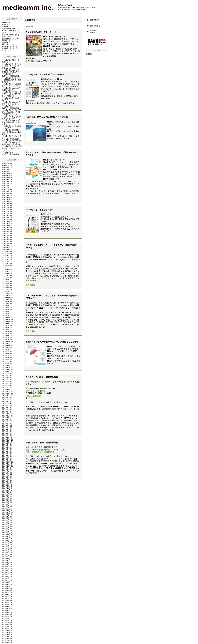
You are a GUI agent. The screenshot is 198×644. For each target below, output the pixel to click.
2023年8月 (6, 578)
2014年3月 (6, 352)
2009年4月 (6, 233)
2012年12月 (6, 322)
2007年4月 (6, 185)
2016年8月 (6, 410)
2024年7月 (6, 600)
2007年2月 (6, 181)
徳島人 (4, 37)
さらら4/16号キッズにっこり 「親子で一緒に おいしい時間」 (11, 66)
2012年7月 (6, 312)
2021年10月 (6, 534)
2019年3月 (6, 472)
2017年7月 (6, 432)
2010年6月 (6, 261)
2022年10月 (6, 558)
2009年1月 (6, 227)
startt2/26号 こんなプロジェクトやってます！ (12, 122)
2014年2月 (6, 350)
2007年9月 (6, 195)
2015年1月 (6, 372)
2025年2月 (6, 614)
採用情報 (5, 27)
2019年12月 (6, 490)
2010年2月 (6, 253)
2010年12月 (6, 273)
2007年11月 (6, 199)
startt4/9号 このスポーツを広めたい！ (11, 71)
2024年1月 (6, 588)
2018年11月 (6, 464)
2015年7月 (6, 384)
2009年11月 (6, 247)
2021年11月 (6, 536)
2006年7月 (6, 167)
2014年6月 (6, 358)
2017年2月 (6, 422)
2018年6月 (6, 454)
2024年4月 (6, 594)
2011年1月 (6, 275)
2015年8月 (6, 386)
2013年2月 (6, 326)
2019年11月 (6, 488)
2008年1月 (6, 203)
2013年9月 (6, 340)
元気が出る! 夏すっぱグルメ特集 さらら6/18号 (47, 117)
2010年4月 (6, 257)
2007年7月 (6, 191)
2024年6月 (6, 598)
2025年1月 (6, 612)
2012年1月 (6, 299)
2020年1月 (6, 492)
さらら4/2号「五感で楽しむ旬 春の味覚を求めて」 (11, 80)
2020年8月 (6, 506)
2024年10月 (6, 606)
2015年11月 (6, 392)
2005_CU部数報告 (33, 396)
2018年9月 (6, 460)
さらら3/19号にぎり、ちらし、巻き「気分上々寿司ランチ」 (11, 94)
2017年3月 (6, 424)
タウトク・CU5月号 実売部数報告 (42, 377)
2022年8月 (6, 554)
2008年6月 (6, 213)
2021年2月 (6, 518)
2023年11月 (6, 584)
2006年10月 (6, 173)
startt (4, 41)
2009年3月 (6, 231)
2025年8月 (6, 626)
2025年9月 (6, 628)
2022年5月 (6, 548)
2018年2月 (6, 446)
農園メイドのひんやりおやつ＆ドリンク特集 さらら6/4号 (52, 342)
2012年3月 (6, 303)
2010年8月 (6, 266)
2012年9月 (6, 316)
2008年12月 (6, 225)
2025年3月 (6, 616)
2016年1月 (6, 396)
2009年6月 (6, 237)
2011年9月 (6, 292)
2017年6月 (6, 430)
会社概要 (5, 23)
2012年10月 (6, 318)
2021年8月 (6, 530)
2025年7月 (6, 624)
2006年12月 (6, 177)
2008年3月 (6, 207)
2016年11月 (6, 416)
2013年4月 (6, 330)
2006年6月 (6, 165)
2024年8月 (6, 602)
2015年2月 (6, 374)
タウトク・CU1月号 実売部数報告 (11, 153)
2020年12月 (6, 514)
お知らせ (5, 25)
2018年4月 (6, 450)
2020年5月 (6, 500)
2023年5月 (6, 572)
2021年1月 (6, 516)
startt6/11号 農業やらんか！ (40, 210)
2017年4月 (6, 426)
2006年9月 (6, 171)
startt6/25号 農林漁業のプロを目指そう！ (46, 74)
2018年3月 (6, 448)
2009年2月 (6, 229)
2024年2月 (6, 590)
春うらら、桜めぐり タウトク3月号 (11, 117)
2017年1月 (6, 420)
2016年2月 (6, 398)
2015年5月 (6, 380)
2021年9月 (6, 532)
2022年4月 (6, 546)
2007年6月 (6, 189)
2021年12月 (6, 538)
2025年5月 (6, 620)
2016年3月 (6, 400)
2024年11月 (6, 608)
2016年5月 (6, 404)
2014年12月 (6, 370)
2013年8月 (6, 338)
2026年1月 (6, 636)
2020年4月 (6, 498)
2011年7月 (6, 288)
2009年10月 (6, 245)
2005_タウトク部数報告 (36, 391)
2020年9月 (6, 508)
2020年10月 (6, 510)
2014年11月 (6, 368)
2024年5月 (6, 596)
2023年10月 (6, 582)
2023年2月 (6, 566)
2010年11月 (6, 271)
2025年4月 (6, 618)
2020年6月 (6, 502)
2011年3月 (6, 280)
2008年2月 (6, 205)
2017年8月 (6, 434)
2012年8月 (6, 314)
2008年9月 (6, 219)
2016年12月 (6, 418)
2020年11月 (6, 512)
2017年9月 (6, 436)
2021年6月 (6, 526)
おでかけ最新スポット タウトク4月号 (11, 85)
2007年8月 (6, 193)
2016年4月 (6, 402)
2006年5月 (6, 163)
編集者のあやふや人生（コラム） (11, 50)
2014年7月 (6, 360)
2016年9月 (6, 412)
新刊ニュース (7, 45)
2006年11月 (6, 175)
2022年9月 (6, 556)
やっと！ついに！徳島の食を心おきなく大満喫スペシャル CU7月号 (53, 154)
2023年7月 (6, 576)
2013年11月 (6, 344)
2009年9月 (6, 243)
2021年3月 (6, 520)
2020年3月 (6, 496)
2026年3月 (6, 640)
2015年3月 (6, 376)
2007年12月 (6, 201)
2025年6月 (6, 622)
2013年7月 (6, 336)
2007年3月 (6, 183)
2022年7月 (6, 552)
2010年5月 (6, 259)
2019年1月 (6, 468)
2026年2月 (6, 638)
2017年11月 (6, 440)
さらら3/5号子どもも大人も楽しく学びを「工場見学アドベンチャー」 (12, 112)
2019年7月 (6, 480)
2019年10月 (6, 486)
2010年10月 (6, 269)
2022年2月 (6, 542)
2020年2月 (6, 494)
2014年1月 (6, 348)
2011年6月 (6, 285)
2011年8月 (6, 289)
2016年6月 (6, 406)
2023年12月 (6, 586)
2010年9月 (6, 267)
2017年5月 (6, 428)
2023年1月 (6, 564)
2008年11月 (6, 223)
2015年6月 (6, 382)
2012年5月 (6, 307)
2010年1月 (6, 251)
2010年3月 (6, 255)
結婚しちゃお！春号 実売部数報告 (42, 442)
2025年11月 (6, 632)
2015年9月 (6, 388)
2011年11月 (6, 296)
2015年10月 (6, 390)
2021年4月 (6, 522)
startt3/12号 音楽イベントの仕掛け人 (12, 103)
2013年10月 (6, 342)
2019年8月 (6, 482)
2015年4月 (6, 378)
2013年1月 (6, 324)
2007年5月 (6, 187)
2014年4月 (6, 354)
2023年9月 (6, 580)
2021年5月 (6, 524)
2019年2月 (6, 470)
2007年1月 (6, 179)
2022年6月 (6, 550)
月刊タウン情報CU (8, 35)
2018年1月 (6, 444)
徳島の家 (5, 43)
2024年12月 (6, 610)
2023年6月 (6, 574)
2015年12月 (6, 394)
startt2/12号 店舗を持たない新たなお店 (12, 143)
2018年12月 (6, 466)
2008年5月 (6, 211)
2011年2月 (6, 277)
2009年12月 (6, 249)
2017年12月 (6, 442)
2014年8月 (6, 362)
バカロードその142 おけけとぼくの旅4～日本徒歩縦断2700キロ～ (51, 297)
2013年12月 (6, 346)
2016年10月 (6, 414)
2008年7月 (6, 215)
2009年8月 (6, 241)
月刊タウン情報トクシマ (11, 31)
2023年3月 (6, 568)
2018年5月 (6, 452)
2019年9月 (6, 484)
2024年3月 (6, 592)
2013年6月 (6, 334)
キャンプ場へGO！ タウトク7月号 (41, 32)
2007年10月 (6, 197)
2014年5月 (6, 356)
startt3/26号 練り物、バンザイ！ (12, 89)
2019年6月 (6, 478)
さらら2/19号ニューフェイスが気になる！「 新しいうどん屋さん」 (12, 138)
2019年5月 (6, 476)
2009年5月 (6, 235)
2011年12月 (6, 298)
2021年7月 (6, 528)
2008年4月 (6, 209)
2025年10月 (6, 630)
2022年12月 (6, 562)
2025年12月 (6, 634)
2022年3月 (6, 544)
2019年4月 (6, 474)
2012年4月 (6, 306)
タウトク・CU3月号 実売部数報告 (11, 75)
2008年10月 (6, 221)
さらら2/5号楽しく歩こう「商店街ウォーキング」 (12, 148)
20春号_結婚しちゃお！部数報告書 (40, 452)
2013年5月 (6, 332)
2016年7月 (6, 408)
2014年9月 (6, 364)
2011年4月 (6, 281)
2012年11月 (6, 320)
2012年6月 (6, 310)
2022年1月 (6, 540)
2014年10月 (6, 366)
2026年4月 (6, 642)
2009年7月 (6, 239)
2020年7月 (6, 504)
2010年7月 (6, 263)
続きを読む (30, 285)
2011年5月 (6, 284)
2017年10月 (6, 438)
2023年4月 (6, 570)
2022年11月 (6, 560)
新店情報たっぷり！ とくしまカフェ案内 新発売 (11, 132)
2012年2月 (6, 302)
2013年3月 (6, 328)
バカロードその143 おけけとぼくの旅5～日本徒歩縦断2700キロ (51, 246)
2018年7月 (6, 456)
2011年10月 (6, 293)
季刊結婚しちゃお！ (9, 47)
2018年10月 (6, 462)
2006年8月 (6, 169)
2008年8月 (6, 217)
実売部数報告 (7, 29)
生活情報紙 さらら (8, 39)
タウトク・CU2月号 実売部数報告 (11, 107)
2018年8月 (6, 458)
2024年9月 (6, 604)
